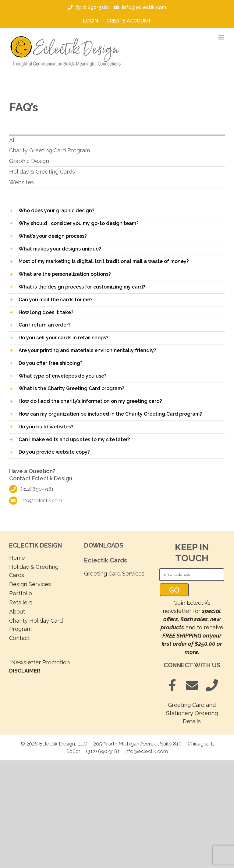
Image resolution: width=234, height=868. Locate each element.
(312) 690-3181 (89, 7)
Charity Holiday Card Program (36, 625)
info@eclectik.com (140, 7)
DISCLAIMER (25, 671)
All (12, 140)
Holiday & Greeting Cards (42, 172)
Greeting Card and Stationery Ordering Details (192, 713)
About (17, 612)
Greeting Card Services (114, 574)
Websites (21, 182)
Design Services (30, 584)
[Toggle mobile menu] (222, 37)
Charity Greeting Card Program (50, 150)
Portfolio (21, 593)
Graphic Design (29, 161)
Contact (19, 638)
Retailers (21, 602)
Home (17, 558)
